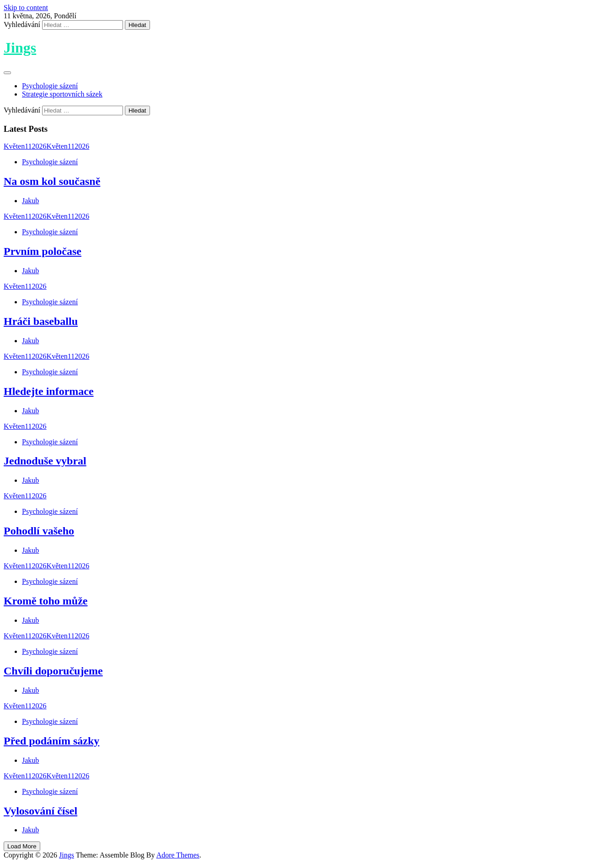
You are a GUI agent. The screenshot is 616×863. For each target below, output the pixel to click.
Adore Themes (178, 855)
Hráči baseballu (41, 321)
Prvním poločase (43, 251)
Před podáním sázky (51, 741)
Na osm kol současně (52, 181)
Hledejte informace (49, 391)
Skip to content (26, 8)
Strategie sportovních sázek (62, 94)
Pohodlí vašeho (39, 531)
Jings (20, 48)
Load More (22, 846)
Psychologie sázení (50, 86)
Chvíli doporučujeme (53, 671)
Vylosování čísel (40, 811)
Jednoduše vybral (45, 461)
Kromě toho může (46, 601)
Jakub (30, 201)
